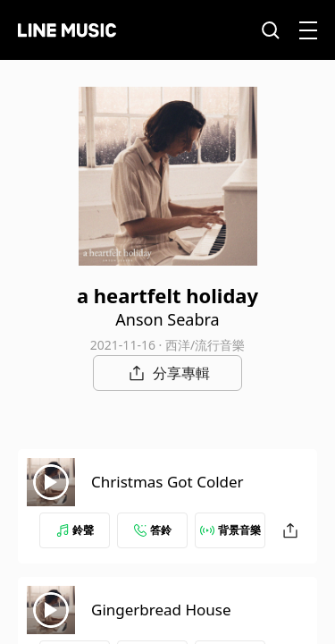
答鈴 (153, 530)
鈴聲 (75, 530)
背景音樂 (230, 530)
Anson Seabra (167, 319)
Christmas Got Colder (167, 482)
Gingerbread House (161, 610)
